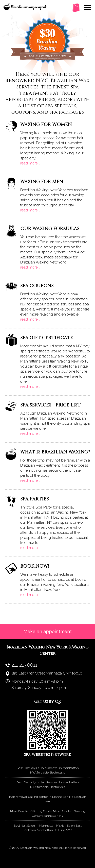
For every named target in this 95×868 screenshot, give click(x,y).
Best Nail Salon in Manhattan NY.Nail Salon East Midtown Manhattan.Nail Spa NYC (48, 828)
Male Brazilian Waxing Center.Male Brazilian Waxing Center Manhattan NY (48, 813)
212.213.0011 (24, 665)
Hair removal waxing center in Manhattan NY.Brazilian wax (48, 799)
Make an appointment (48, 631)
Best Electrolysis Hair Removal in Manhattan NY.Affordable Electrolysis (48, 770)
